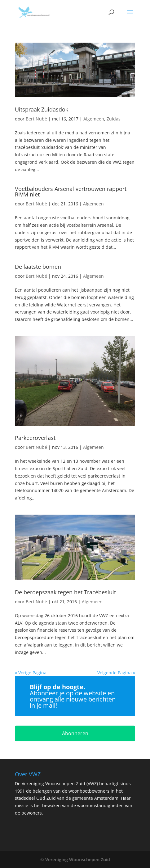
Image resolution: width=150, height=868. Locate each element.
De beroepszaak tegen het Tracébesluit (65, 592)
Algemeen (94, 119)
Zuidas (114, 119)
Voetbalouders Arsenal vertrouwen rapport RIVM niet (71, 192)
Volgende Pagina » (116, 673)
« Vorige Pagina (31, 673)
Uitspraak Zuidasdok (42, 109)
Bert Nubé (36, 119)
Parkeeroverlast (35, 438)
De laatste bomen (38, 267)
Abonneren (75, 733)
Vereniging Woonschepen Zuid (78, 860)
